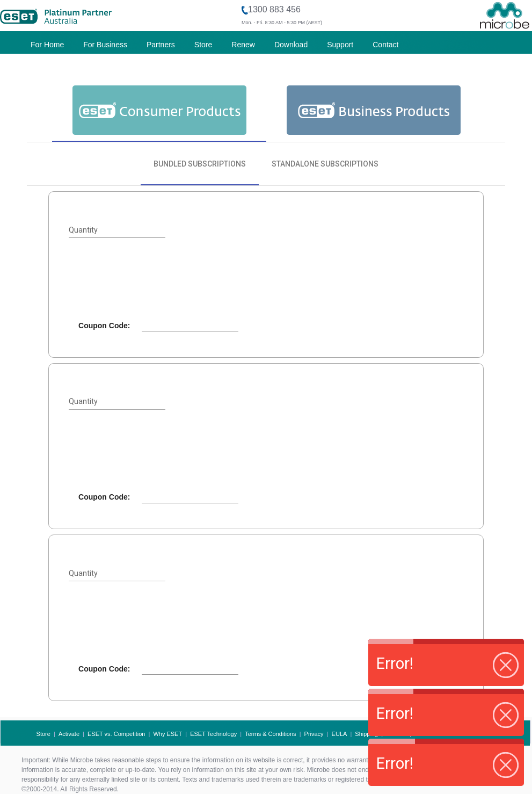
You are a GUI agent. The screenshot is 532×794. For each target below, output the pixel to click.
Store (43, 734)
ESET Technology (213, 734)
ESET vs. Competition (116, 734)
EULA (340, 734)
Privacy (314, 734)
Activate (69, 734)
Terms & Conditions (270, 734)
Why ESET (167, 734)
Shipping (366, 734)
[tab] (159, 110)
